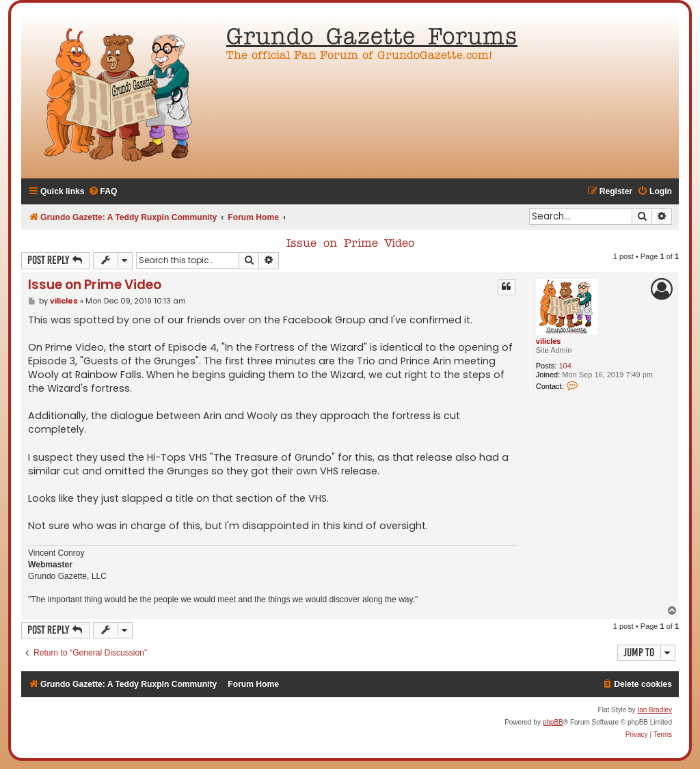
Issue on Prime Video (350, 244)
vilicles (549, 341)
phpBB (553, 722)
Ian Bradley (655, 710)
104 (565, 366)
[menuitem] (103, 192)
